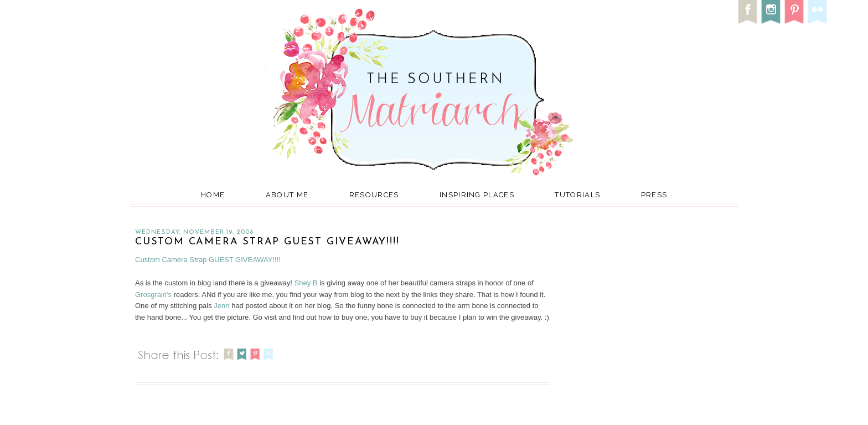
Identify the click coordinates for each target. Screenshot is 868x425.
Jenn (221, 306)
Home (213, 195)
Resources (374, 195)
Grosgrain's (153, 295)
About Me (287, 195)
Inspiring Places (477, 195)
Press (654, 195)
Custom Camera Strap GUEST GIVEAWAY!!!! (267, 242)
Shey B (306, 283)
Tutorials (577, 195)
